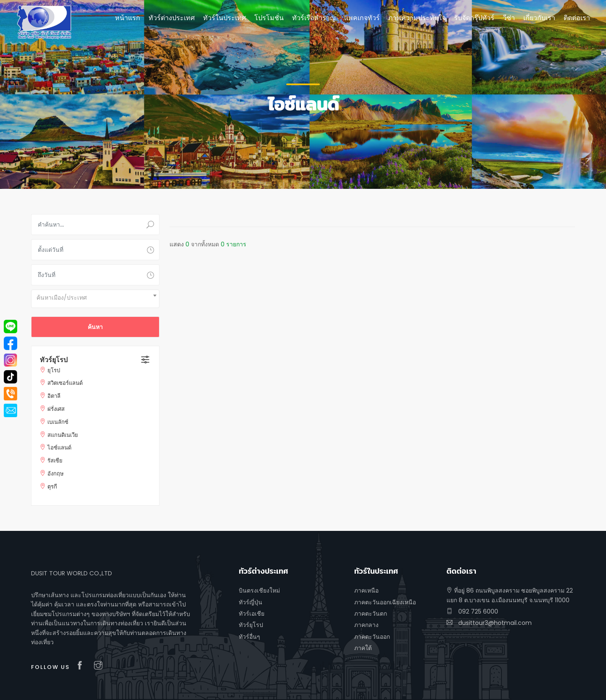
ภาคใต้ (363, 648)
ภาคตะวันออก (372, 637)
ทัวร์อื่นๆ (249, 637)
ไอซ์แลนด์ (59, 448)
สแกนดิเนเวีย (63, 435)
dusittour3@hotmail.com (489, 623)
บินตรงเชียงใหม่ (259, 590)
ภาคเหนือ (366, 590)
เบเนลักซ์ (58, 422)
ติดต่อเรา (577, 18)
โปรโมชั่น (269, 18)
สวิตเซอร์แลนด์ (65, 383)
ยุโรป (54, 370)
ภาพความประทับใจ (417, 18)
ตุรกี (52, 487)
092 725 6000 (472, 611)
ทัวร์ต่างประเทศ (172, 18)
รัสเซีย (55, 461)
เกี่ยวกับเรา (539, 18)
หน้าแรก (128, 18)
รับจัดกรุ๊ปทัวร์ (474, 18)
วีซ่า (509, 18)
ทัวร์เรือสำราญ (314, 18)
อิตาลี (54, 396)
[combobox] (95, 299)
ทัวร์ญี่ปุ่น (251, 602)
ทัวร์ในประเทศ (225, 18)
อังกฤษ (56, 474)
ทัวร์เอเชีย (252, 614)
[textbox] (95, 298)
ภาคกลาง (366, 625)
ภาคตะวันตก (371, 614)
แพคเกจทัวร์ (362, 18)
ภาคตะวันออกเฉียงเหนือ (385, 602)
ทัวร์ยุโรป (54, 360)
